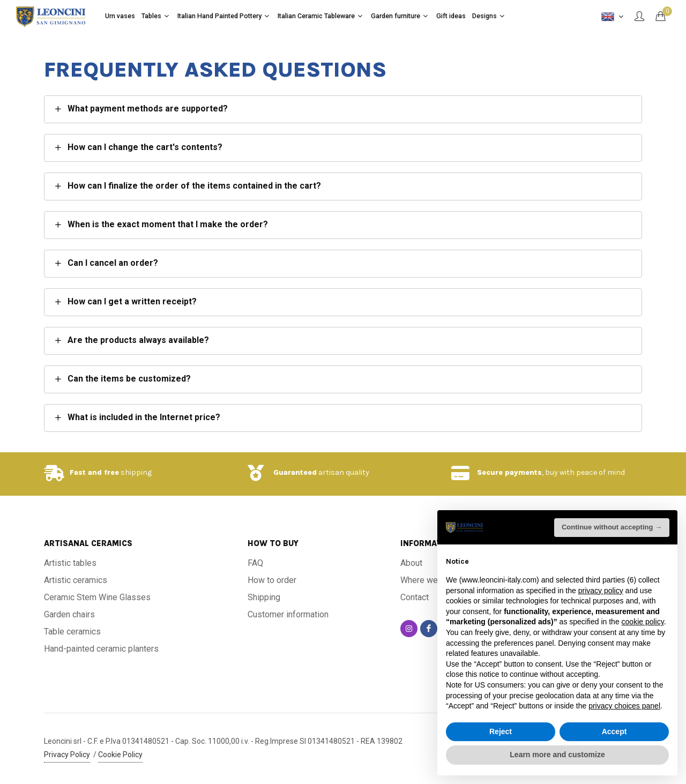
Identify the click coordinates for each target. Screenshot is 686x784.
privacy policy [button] (601, 591)
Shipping (264, 597)
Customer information (288, 614)
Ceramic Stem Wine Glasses (97, 597)
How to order (272, 580)
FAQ (255, 563)
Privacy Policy (67, 755)
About (411, 563)
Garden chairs (69, 614)
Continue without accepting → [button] (612, 527)
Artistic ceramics (76, 580)
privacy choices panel (624, 706)
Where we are (426, 580)
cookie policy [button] (643, 622)
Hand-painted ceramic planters (101, 649)
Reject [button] (501, 731)
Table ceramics (72, 632)
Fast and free (94, 472)
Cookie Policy (120, 755)
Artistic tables (70, 563)
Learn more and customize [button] (557, 755)
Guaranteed (295, 472)
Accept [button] (614, 731)
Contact (415, 597)
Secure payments (509, 472)
